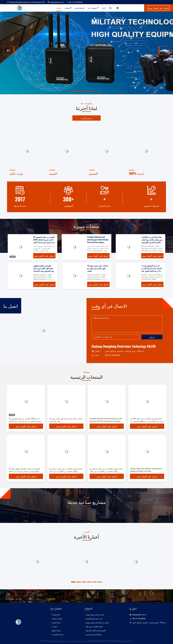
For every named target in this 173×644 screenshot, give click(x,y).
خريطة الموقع (56, 631)
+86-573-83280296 (75, 2)
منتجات (68, 8)
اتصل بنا (55, 627)
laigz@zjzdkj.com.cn (56, 2)
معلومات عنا (93, 8)
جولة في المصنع (57, 619)
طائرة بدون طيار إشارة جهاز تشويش (97, 623)
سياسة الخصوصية (58, 635)
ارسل (152, 337)
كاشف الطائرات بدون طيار (94, 627)
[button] (9, 51)
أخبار (104, 8)
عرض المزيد (86, 118)
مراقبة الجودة (56, 623)
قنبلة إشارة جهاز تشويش (94, 635)
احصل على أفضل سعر (44, 256)
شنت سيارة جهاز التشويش (94, 619)
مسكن (59, 8)
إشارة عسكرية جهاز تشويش (95, 615)
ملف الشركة (56, 615)
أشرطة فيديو (80, 8)
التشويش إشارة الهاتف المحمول (96, 631)
